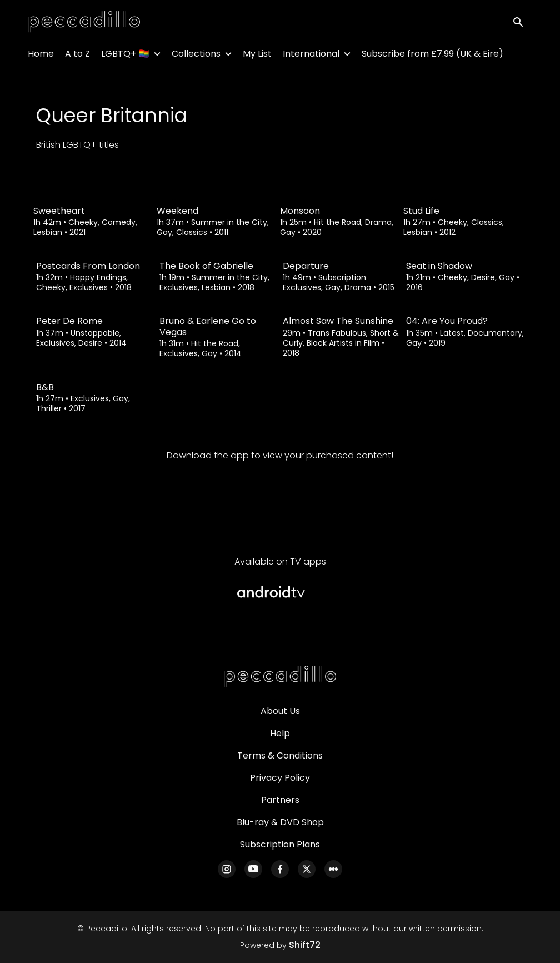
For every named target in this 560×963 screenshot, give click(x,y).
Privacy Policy (280, 778)
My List (257, 56)
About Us (280, 711)
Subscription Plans (280, 844)
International (311, 56)
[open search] (522, 23)
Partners (280, 800)
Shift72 (305, 945)
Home (41, 56)
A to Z (77, 56)
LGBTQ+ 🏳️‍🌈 (125, 56)
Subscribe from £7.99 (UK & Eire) (432, 56)
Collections (196, 56)
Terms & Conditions (280, 755)
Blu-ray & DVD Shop (280, 822)
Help (280, 733)
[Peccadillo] (280, 677)
